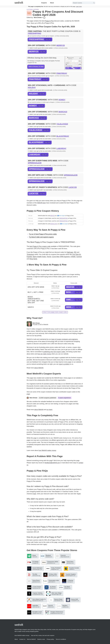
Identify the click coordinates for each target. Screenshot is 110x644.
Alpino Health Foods (39, 257)
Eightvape (70, 252)
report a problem (64, 364)
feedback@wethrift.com (52, 463)
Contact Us (22, 639)
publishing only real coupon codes (54, 352)
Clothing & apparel (33, 9)
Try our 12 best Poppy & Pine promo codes (43, 234)
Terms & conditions (61, 639)
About (52, 3)
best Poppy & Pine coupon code (40, 246)
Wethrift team (42, 203)
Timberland (30, 254)
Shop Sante (33, 259)
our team (49, 410)
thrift (19, 3)
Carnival (79, 257)
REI (75, 252)
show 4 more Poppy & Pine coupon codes (55, 312)
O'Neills (73, 257)
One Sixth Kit (77, 254)
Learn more (79, 7)
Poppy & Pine (49, 21)
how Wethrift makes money (47, 450)
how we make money (44, 354)
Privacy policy (50, 639)
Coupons (44, 3)
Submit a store (41, 639)
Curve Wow (56, 257)
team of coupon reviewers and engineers (65, 339)
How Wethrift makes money (22, 635)
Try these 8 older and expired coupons (41, 237)
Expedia (29, 257)
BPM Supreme (65, 257)
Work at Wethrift (31, 639)
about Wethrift (39, 368)
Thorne (49, 257)
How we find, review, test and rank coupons (43, 635)
